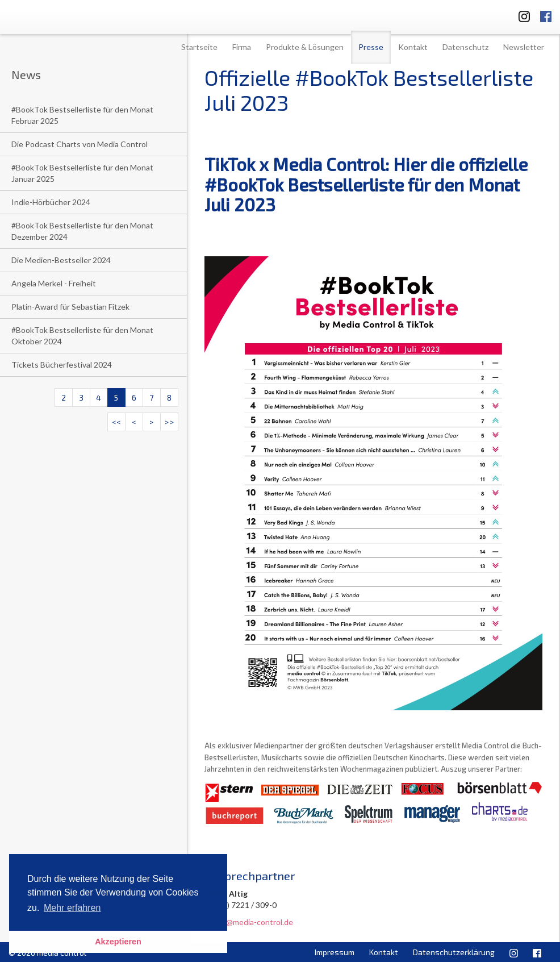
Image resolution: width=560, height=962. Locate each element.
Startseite (199, 47)
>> (169, 422)
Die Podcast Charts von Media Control (80, 144)
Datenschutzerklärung (454, 952)
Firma (242, 47)
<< (116, 422)
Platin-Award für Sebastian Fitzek (70, 307)
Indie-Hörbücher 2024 (51, 202)
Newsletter (524, 47)
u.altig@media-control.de (249, 922)
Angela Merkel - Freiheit (54, 283)
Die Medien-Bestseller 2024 (61, 260)
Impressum (335, 952)
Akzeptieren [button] (118, 942)
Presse (371, 47)
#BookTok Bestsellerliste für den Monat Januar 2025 (82, 173)
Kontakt (413, 47)
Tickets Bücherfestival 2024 (62, 365)
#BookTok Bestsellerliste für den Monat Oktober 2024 (82, 336)
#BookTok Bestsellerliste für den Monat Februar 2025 (82, 115)
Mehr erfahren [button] (72, 908)
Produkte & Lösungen (305, 47)
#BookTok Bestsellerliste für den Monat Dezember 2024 (82, 231)
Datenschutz (465, 47)
